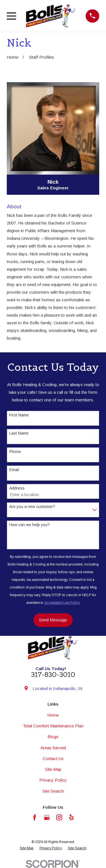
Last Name (19, 433)
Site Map (53, 769)
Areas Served (53, 748)
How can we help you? (30, 525)
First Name (19, 415)
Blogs (53, 737)
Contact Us (53, 758)
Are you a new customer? (32, 507)
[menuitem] (27, 848)
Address (17, 488)
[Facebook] (35, 817)
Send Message (53, 620)
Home (53, 715)
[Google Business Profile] (47, 817)
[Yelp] (71, 817)
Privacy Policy (53, 780)
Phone (15, 452)
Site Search (53, 791)
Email (14, 470)
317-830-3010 (53, 675)
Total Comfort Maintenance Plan (53, 726)
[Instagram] (59, 817)
